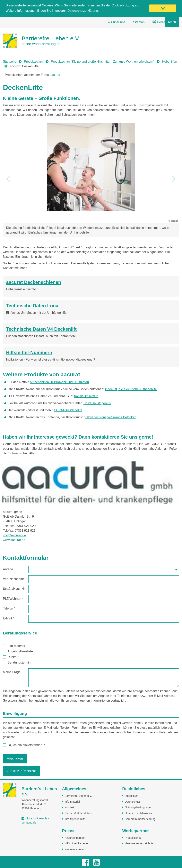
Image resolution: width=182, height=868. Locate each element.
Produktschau (34, 62)
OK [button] (163, 8)
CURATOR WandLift (68, 410)
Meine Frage (12, 672)
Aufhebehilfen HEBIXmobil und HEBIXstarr (59, 382)
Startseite (10, 62)
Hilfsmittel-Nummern (29, 352)
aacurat (55, 75)
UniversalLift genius (97, 403)
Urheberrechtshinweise (139, 813)
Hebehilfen (170, 62)
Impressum (131, 796)
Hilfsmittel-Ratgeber (77, 843)
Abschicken (15, 758)
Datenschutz (132, 802)
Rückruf (11, 657)
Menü (172, 22)
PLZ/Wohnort (13, 599)
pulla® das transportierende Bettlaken (110, 417)
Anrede (8, 569)
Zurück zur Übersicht (21, 771)
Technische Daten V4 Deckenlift (41, 329)
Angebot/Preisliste (18, 651)
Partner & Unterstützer (78, 813)
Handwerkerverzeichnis (139, 843)
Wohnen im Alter (75, 849)
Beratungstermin (17, 662)
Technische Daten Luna (32, 306)
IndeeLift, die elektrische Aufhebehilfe (131, 389)
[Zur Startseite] (41, 41)
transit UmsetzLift (86, 396)
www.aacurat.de (14, 540)
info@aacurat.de (14, 535)
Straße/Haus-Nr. (15, 589)
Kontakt (69, 807)
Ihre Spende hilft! (75, 819)
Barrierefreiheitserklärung (140, 819)
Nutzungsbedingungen (138, 807)
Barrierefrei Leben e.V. (78, 796)
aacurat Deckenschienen (34, 282)
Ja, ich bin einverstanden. (24, 745)
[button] (8, 179)
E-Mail (8, 618)
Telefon (9, 608)
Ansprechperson (75, 838)
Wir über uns (116, 22)
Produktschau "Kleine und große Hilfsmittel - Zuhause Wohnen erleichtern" (103, 62)
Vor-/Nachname (15, 579)
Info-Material (14, 646)
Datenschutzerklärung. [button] (83, 11)
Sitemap (139, 22)
